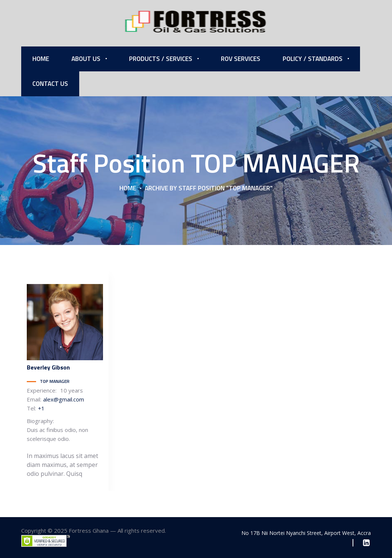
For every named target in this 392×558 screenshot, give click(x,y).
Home (41, 59)
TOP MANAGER (55, 381)
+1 (41, 408)
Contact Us (50, 84)
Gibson (48, 367)
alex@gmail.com (64, 399)
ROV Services (241, 59)
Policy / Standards (313, 59)
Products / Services (161, 59)
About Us (86, 59)
